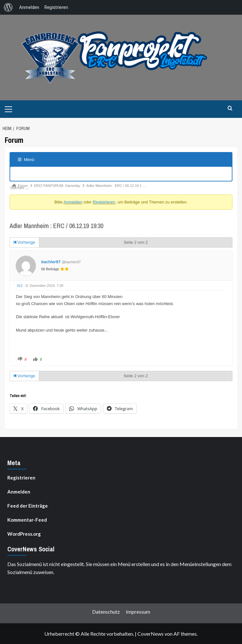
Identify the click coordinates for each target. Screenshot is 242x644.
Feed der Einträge (28, 506)
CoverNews (150, 634)
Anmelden (73, 202)
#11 (20, 286)
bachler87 (51, 262)
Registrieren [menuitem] (56, 7)
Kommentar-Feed (27, 520)
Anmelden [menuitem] (29, 7)
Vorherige (24, 242)
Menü (26, 160)
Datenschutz (106, 612)
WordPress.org (24, 534)
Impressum (138, 612)
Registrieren (104, 202)
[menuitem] (8, 7)
